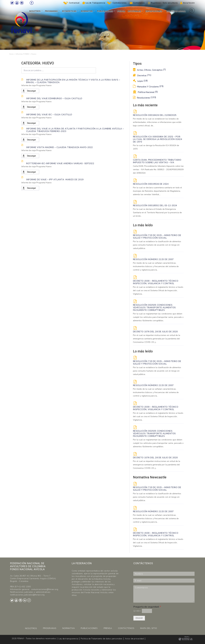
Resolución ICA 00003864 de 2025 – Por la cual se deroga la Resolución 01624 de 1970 (158, 139)
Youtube (17, 3)
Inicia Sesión (189, 3)
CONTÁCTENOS (126, 628)
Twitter (12, 3)
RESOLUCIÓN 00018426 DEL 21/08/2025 (155, 115)
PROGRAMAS (50, 628)
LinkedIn (27, 3)
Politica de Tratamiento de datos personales (102, 639)
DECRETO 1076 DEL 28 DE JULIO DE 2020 (155, 332)
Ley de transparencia (68, 639)
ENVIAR (139, 618)
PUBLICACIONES (89, 628)
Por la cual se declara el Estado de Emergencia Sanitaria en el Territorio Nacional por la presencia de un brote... (157, 213)
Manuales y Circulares (148, 87)
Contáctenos (139, 3)
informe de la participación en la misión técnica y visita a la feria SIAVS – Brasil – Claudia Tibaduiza (73, 81)
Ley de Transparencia (95, 3)
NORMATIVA (69, 628)
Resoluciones (144, 98)
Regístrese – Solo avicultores (164, 3)
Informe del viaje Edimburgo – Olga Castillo (54, 98)
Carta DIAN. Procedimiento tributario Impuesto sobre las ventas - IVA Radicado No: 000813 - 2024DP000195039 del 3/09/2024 (158, 170)
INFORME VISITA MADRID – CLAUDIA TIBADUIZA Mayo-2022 (60, 147)
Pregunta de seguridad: (147, 607)
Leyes (140, 81)
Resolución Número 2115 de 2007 (153, 259)
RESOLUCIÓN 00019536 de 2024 (151, 184)
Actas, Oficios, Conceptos (149, 70)
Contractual (74, 3)
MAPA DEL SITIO (149, 628)
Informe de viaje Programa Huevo (37, 86)
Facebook (32, 3)
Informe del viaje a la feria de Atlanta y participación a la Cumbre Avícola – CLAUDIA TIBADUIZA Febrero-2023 (75, 130)
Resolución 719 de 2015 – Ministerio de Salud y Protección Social (157, 237)
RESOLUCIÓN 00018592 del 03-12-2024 (155, 205)
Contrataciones (120, 3)
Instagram (22, 3)
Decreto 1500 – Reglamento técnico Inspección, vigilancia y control (156, 282)
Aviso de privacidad (134, 639)
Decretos (142, 76)
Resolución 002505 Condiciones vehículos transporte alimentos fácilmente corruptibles (154, 308)
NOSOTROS (31, 628)
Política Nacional (145, 92)
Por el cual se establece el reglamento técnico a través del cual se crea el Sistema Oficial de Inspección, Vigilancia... (158, 291)
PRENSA (108, 628)
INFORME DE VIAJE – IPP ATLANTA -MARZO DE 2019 (55, 179)
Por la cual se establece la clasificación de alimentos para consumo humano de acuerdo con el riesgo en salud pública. (157, 245)
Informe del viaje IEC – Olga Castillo (49, 114)
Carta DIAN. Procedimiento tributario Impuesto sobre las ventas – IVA (157, 161)
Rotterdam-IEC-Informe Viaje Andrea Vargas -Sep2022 (60, 163)
